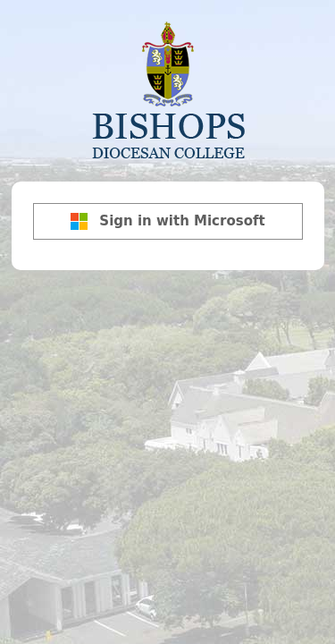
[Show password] (306, 204)
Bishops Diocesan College (168, 89)
